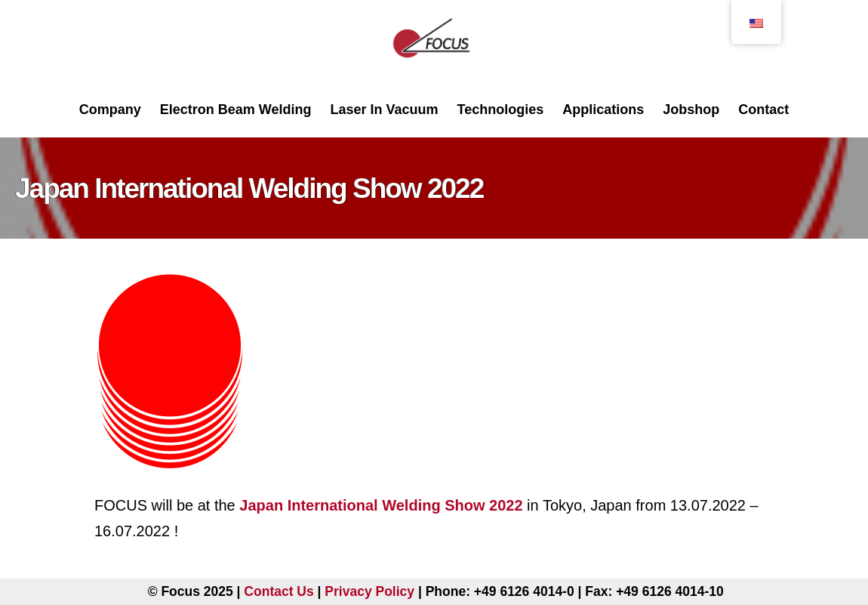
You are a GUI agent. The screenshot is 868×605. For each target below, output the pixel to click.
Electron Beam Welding (236, 110)
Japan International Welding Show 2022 (381, 505)
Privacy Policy (369, 591)
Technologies (501, 110)
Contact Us (279, 591)
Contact (763, 110)
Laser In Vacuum (384, 110)
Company (110, 110)
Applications (603, 110)
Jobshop (691, 110)
